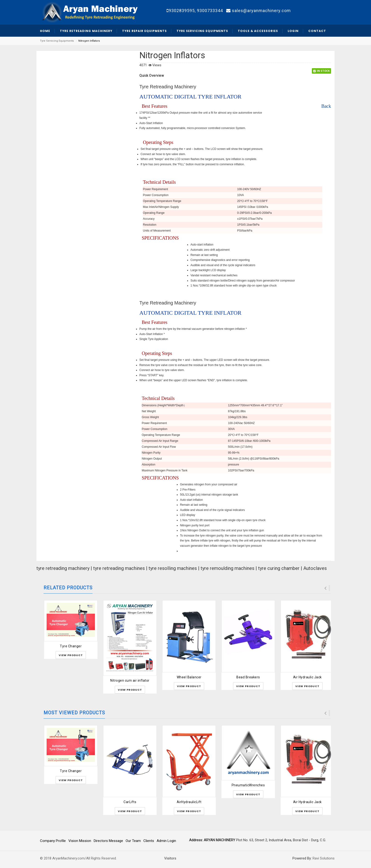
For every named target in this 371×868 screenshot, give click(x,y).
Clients (149, 841)
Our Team (133, 841)
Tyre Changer (71, 646)
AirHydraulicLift (189, 802)
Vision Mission (80, 841)
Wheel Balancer (189, 677)
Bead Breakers (248, 677)
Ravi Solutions (324, 858)
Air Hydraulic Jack (307, 677)
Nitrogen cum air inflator (130, 680)
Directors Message (108, 841)
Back (326, 106)
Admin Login (166, 841)
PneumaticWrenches (248, 785)
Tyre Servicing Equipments (57, 41)
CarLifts (130, 802)
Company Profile (53, 841)
